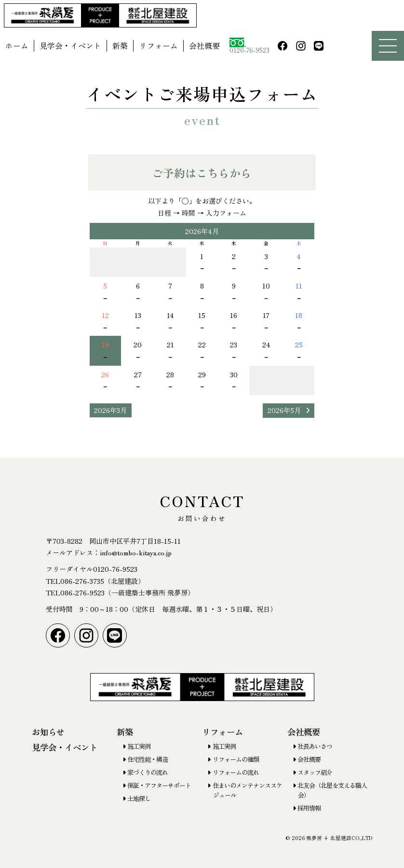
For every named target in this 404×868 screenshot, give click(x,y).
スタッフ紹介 (315, 772)
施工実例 (139, 746)
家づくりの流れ (148, 772)
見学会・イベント (70, 46)
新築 (120, 46)
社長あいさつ (315, 746)
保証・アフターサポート (159, 785)
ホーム (17, 46)
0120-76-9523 (249, 46)
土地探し (139, 798)
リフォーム (159, 46)
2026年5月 (284, 410)
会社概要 (204, 46)
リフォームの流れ (236, 772)
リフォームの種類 (236, 759)
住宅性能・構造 (148, 759)
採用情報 (309, 808)
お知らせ (48, 732)
